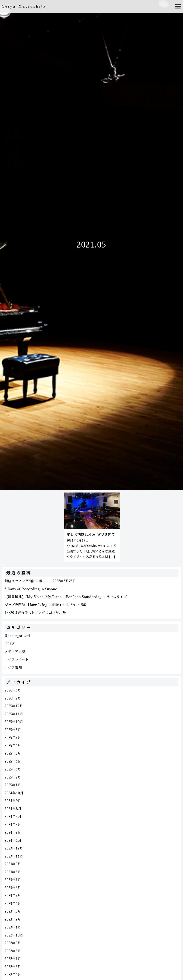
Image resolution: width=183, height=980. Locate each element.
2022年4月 (13, 975)
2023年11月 (14, 856)
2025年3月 (13, 769)
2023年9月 (13, 864)
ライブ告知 (13, 667)
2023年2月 (13, 919)
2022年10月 (14, 935)
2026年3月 (13, 690)
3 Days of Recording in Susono (31, 589)
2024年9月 (13, 801)
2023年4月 (13, 904)
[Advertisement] (31, 527)
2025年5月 (13, 753)
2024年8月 (13, 809)
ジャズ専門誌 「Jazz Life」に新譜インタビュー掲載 (45, 605)
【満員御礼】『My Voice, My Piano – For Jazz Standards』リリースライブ (66, 597)
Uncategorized (17, 636)
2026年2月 (13, 698)
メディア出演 (15, 652)
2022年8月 (13, 951)
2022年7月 (13, 959)
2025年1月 (13, 785)
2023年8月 (13, 872)
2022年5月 (13, 967)
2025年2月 (13, 777)
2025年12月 (14, 706)
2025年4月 (13, 761)
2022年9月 (13, 943)
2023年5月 (13, 896)
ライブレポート (17, 659)
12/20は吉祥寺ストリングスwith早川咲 (35, 613)
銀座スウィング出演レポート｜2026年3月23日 (40, 581)
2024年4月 (13, 817)
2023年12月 (14, 848)
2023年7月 (13, 880)
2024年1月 (13, 840)
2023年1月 (13, 927)
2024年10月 (14, 793)
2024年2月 (13, 832)
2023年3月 (13, 911)
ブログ (10, 644)
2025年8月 (13, 730)
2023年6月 (13, 888)
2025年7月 (13, 738)
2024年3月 (13, 825)
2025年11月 (14, 714)
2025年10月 (14, 722)
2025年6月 (13, 746)
